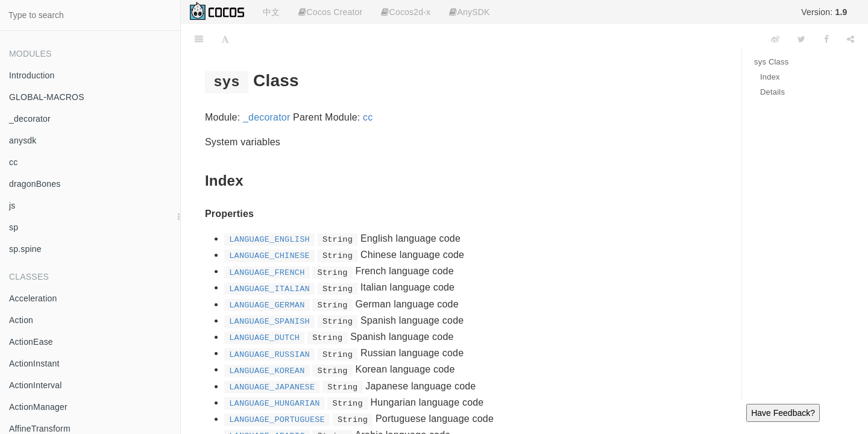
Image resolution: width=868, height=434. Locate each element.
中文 (271, 12)
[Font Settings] (225, 39)
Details (772, 92)
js (12, 206)
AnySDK (469, 12)
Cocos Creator (330, 12)
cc (13, 162)
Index (770, 77)
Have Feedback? (783, 413)
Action (21, 320)
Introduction (32, 75)
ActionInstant (34, 363)
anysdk (23, 140)
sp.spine (25, 249)
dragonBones (35, 184)
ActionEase (31, 342)
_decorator (30, 119)
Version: (824, 12)
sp (14, 227)
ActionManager (38, 407)
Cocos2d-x (406, 12)
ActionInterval (36, 385)
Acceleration (33, 298)
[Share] (851, 39)
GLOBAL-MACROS (47, 97)
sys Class (771, 62)
